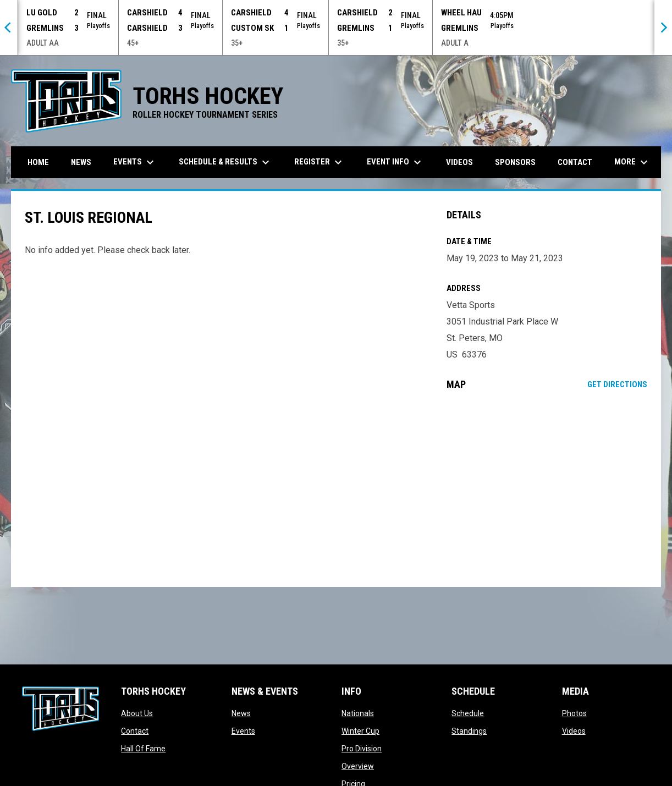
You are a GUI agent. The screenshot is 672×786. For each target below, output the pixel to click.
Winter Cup (360, 731)
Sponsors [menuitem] (515, 162)
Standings (469, 731)
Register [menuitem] (320, 162)
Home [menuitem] (38, 162)
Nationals (358, 713)
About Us (137, 713)
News (241, 713)
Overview (358, 766)
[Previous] (9, 28)
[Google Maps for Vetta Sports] (547, 488)
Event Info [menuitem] (395, 162)
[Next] (663, 28)
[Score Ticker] (336, 28)
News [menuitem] (81, 162)
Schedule (468, 713)
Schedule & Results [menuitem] (225, 162)
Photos (574, 713)
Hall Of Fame (143, 749)
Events (243, 731)
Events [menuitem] (135, 162)
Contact (135, 731)
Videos (574, 731)
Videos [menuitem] (459, 162)
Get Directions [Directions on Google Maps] (617, 384)
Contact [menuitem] (575, 162)
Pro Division (362, 749)
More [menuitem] (632, 162)
